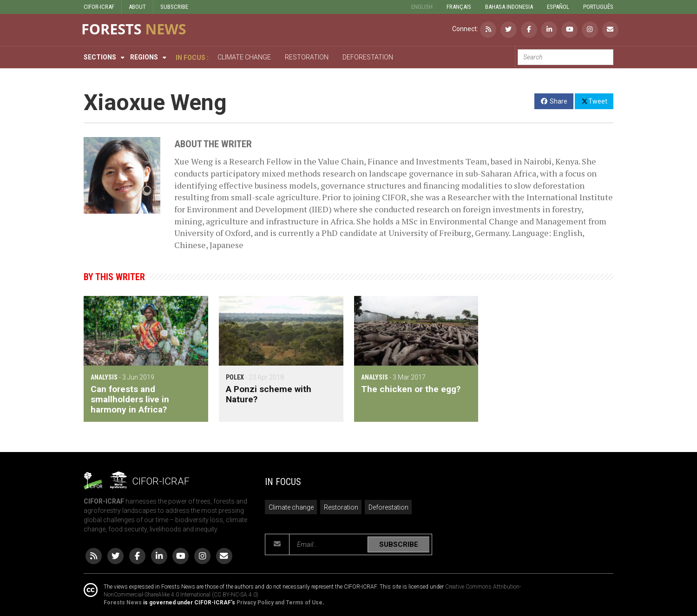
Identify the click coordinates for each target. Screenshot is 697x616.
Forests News (123, 603)
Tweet (594, 101)
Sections (100, 57)
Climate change (291, 507)
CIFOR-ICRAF (99, 7)
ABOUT (137, 7)
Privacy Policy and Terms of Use (279, 603)
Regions (144, 57)
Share (554, 101)
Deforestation (388, 507)
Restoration (341, 507)
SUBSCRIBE (174, 7)
